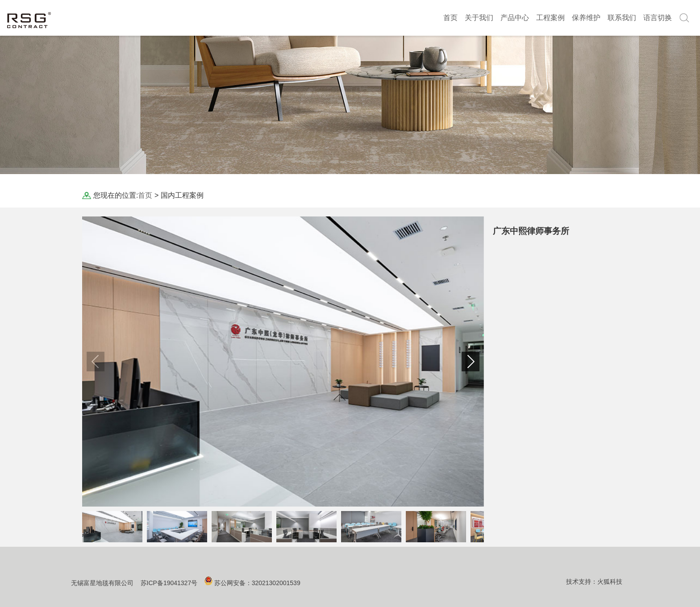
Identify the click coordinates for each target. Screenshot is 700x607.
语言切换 (658, 18)
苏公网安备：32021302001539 (257, 583)
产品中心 (515, 18)
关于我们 (479, 18)
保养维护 (586, 18)
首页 (450, 18)
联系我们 (622, 18)
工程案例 (550, 18)
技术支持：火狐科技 (594, 582)
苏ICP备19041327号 (169, 583)
